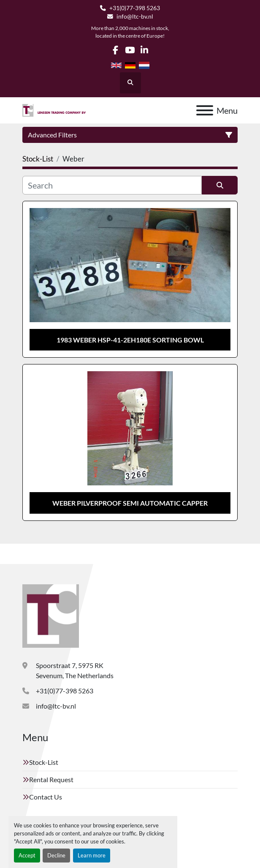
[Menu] (205, 110)
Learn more (92, 855)
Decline (56, 855)
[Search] (112, 185)
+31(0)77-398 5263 (135, 8)
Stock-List (44, 762)
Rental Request (51, 779)
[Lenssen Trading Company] (51, 615)
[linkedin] (144, 50)
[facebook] (115, 50)
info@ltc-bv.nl (135, 16)
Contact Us (46, 797)
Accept (27, 855)
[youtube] (130, 50)
